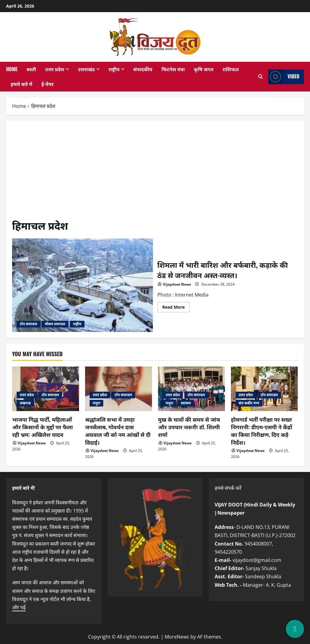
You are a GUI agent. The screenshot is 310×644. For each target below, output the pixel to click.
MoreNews (177, 637)
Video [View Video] (284, 77)
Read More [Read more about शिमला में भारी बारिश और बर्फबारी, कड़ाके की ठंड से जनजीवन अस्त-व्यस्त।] (176, 308)
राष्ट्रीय (114, 69)
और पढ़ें (19, 607)
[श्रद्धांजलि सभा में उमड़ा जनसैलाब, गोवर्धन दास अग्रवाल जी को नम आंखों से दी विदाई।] (119, 389)
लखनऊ (25, 403)
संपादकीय (143, 69)
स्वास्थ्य (186, 403)
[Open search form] (261, 77)
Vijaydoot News (177, 284)
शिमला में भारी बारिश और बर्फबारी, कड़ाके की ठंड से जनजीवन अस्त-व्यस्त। (82, 285)
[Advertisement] (155, 172)
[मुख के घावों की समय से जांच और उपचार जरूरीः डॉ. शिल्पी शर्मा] (191, 389)
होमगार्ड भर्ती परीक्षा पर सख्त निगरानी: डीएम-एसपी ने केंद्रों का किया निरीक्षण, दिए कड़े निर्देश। (262, 431)
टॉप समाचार (28, 324)
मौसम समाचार (55, 324)
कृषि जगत (204, 69)
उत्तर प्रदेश (55, 69)
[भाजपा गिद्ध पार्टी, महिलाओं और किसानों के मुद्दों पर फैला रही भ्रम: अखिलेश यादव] (46, 389)
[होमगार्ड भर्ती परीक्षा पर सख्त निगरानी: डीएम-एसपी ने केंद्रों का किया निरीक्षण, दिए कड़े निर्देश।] (264, 389)
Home (12, 69)
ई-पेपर (48, 84)
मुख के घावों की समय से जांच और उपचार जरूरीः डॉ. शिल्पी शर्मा (189, 427)
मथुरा (96, 403)
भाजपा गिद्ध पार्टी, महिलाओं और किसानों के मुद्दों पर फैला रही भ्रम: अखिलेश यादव (42, 427)
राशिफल (231, 69)
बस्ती (31, 69)
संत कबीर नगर (249, 403)
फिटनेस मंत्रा (173, 69)
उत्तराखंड (86, 69)
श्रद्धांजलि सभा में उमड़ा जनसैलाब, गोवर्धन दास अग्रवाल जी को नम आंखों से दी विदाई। (118, 431)
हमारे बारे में (21, 84)
